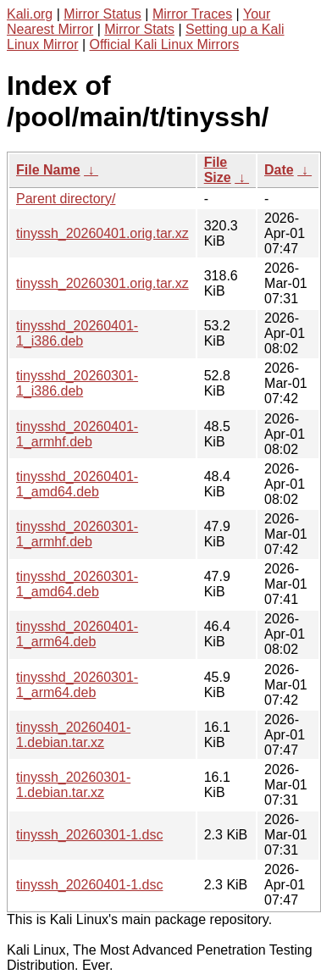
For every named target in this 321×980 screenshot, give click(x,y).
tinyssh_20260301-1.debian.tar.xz (73, 785)
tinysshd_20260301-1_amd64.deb (77, 584)
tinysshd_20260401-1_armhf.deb (77, 434)
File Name (48, 170)
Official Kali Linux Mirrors (165, 44)
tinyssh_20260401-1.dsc (89, 885)
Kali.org (30, 14)
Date (279, 170)
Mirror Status (102, 14)
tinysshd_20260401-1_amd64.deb (77, 484)
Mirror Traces (192, 14)
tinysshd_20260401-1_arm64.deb (77, 634)
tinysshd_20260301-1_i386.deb (77, 383)
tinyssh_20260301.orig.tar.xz (102, 283)
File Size (218, 170)
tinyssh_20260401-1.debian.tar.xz (73, 735)
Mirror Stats (139, 29)
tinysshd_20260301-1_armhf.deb (77, 534)
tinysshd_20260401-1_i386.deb (77, 333)
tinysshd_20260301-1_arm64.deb (77, 685)
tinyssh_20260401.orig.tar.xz (102, 233)
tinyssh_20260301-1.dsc (89, 835)
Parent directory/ (66, 199)
